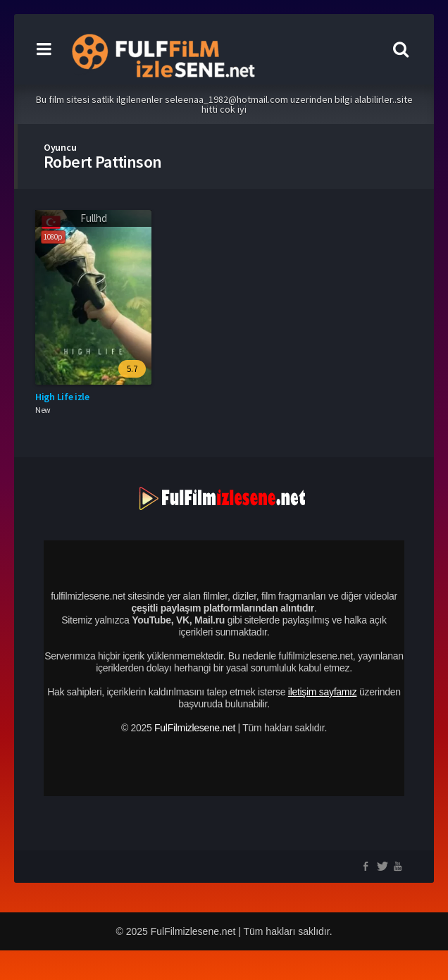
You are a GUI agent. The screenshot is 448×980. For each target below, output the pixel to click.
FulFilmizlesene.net (195, 728)
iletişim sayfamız (323, 692)
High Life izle (62, 397)
